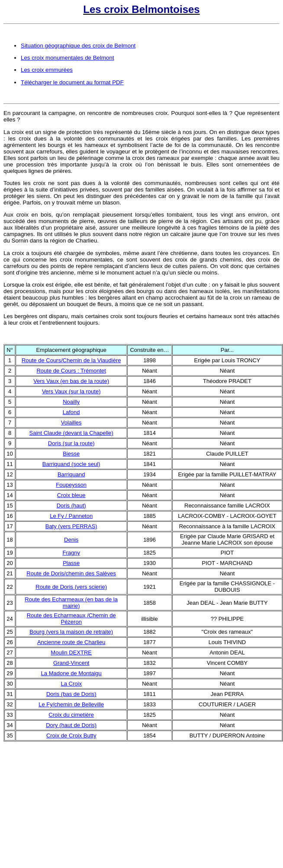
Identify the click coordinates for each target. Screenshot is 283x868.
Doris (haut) (71, 506)
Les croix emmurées (47, 70)
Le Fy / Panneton (71, 516)
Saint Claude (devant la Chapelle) (71, 433)
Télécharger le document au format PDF (72, 82)
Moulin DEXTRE (71, 653)
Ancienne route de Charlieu (71, 642)
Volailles (71, 423)
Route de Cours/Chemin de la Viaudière (71, 360)
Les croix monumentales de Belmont (68, 58)
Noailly (71, 402)
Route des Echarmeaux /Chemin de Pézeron (71, 619)
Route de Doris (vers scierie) (71, 587)
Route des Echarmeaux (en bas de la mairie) (71, 603)
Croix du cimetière (71, 715)
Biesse (71, 454)
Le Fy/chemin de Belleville (71, 704)
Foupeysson (71, 485)
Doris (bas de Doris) (71, 694)
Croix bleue (71, 495)
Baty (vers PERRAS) (71, 526)
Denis (71, 540)
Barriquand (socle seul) (71, 464)
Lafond (71, 412)
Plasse (71, 563)
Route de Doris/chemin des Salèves (71, 573)
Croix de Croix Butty (71, 736)
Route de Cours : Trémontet (71, 371)
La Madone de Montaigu (71, 673)
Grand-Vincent (71, 663)
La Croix (71, 684)
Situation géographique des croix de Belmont (78, 46)
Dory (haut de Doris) (71, 725)
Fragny (71, 553)
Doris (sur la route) (71, 443)
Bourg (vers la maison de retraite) (71, 632)
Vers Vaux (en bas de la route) (71, 381)
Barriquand (71, 474)
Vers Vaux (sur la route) (71, 391)
